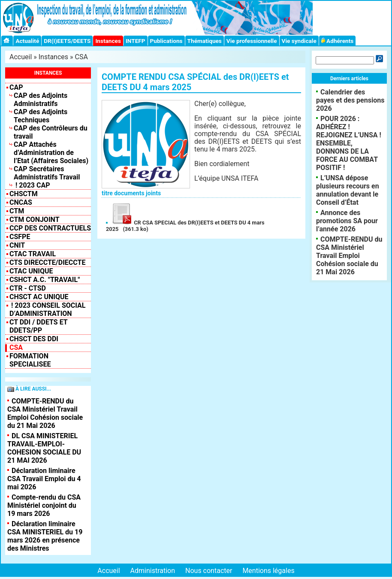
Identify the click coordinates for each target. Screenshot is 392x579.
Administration (153, 571)
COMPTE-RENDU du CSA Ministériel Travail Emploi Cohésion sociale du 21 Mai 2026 (45, 413)
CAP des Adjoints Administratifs (41, 100)
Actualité (27, 41)
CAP (16, 87)
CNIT (17, 245)
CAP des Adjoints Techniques (41, 116)
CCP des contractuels (50, 228)
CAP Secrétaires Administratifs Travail (47, 173)
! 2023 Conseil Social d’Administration (48, 309)
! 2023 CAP (32, 185)
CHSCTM (24, 194)
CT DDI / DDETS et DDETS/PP (38, 326)
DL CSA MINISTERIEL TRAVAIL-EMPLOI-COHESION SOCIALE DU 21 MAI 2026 (44, 448)
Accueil (21, 57)
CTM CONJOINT (35, 220)
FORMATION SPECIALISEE (30, 360)
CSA (81, 57)
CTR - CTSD (28, 288)
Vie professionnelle (252, 41)
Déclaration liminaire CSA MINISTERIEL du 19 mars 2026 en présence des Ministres (45, 536)
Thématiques (205, 41)
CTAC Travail (33, 254)
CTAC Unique (31, 271)
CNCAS (21, 202)
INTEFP (136, 41)
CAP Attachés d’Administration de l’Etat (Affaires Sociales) (51, 153)
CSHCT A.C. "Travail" (45, 280)
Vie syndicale (299, 41)
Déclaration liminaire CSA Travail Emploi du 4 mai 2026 (44, 479)
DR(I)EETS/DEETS (67, 41)
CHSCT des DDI (34, 339)
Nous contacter (209, 571)
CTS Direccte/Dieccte (47, 262)
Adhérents (338, 41)
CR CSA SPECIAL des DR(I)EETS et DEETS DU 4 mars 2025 (185, 226)
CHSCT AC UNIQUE (39, 297)
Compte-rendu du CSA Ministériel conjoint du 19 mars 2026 (44, 505)
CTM (17, 211)
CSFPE (20, 237)
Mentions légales (268, 571)
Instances (108, 41)
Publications (166, 41)
